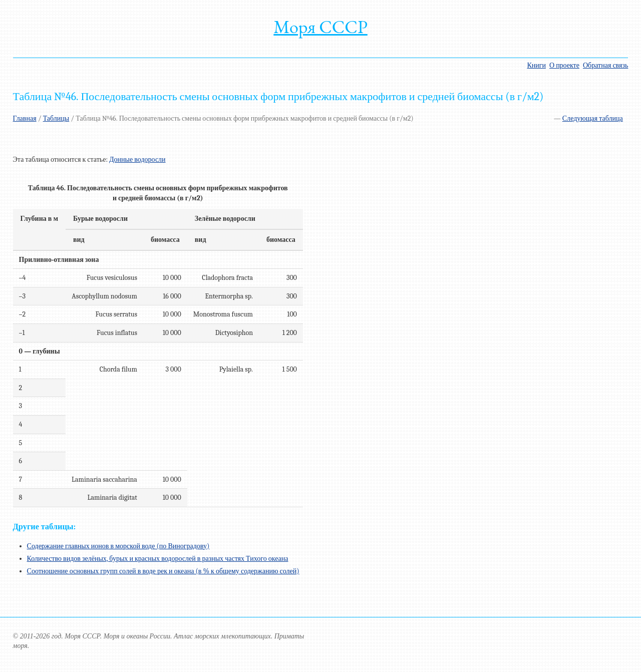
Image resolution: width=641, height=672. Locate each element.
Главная (25, 118)
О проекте (564, 65)
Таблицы (56, 118)
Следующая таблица (593, 118)
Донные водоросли (137, 159)
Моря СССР (320, 27)
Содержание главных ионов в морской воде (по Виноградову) (118, 546)
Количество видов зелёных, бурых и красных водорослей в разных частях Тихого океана (158, 559)
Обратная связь (605, 65)
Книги (536, 65)
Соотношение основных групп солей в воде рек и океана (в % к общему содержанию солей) (163, 571)
